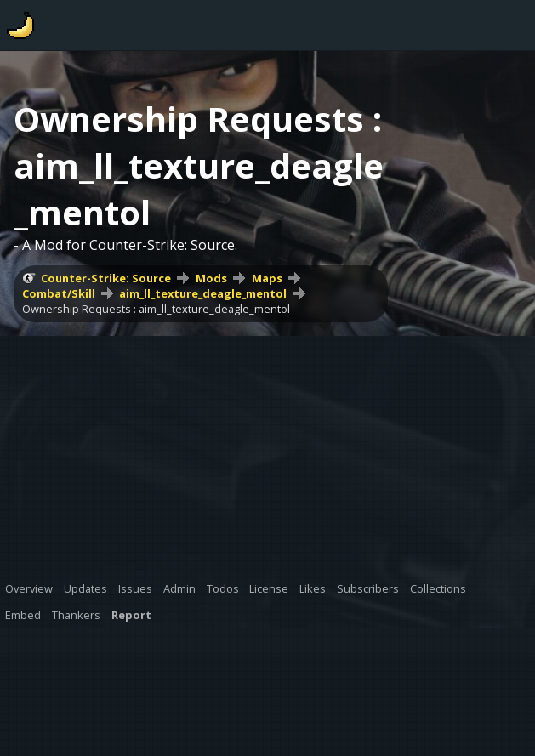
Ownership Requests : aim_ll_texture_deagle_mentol (156, 309)
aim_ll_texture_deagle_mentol (203, 293)
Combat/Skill (59, 293)
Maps (267, 278)
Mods (211, 278)
